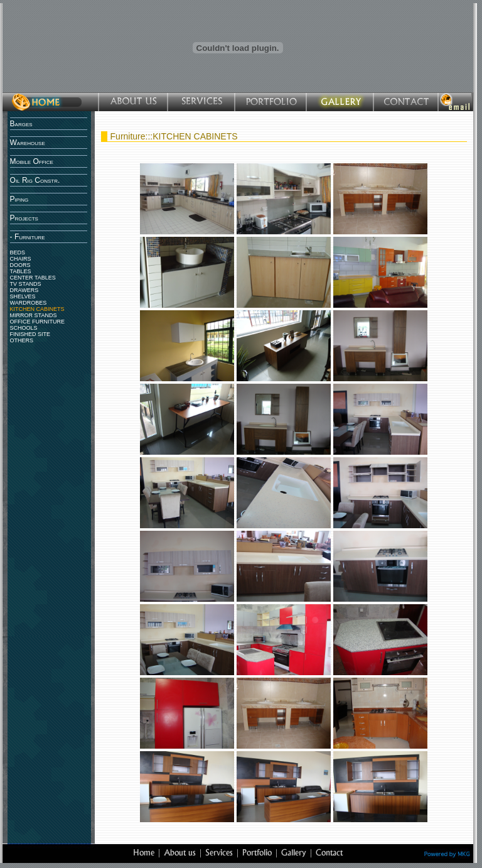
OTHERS (22, 340)
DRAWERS (24, 290)
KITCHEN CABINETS (37, 309)
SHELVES (23, 296)
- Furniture (28, 237)
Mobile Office (32, 161)
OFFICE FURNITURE (38, 322)
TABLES (21, 271)
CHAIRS (21, 259)
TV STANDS (26, 284)
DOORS (20, 265)
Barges (21, 124)
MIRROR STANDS (34, 315)
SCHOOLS (24, 328)
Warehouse (28, 143)
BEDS (18, 252)
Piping (19, 199)
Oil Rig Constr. (35, 180)
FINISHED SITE (30, 334)
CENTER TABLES (33, 278)
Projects (24, 218)
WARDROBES (29, 303)
